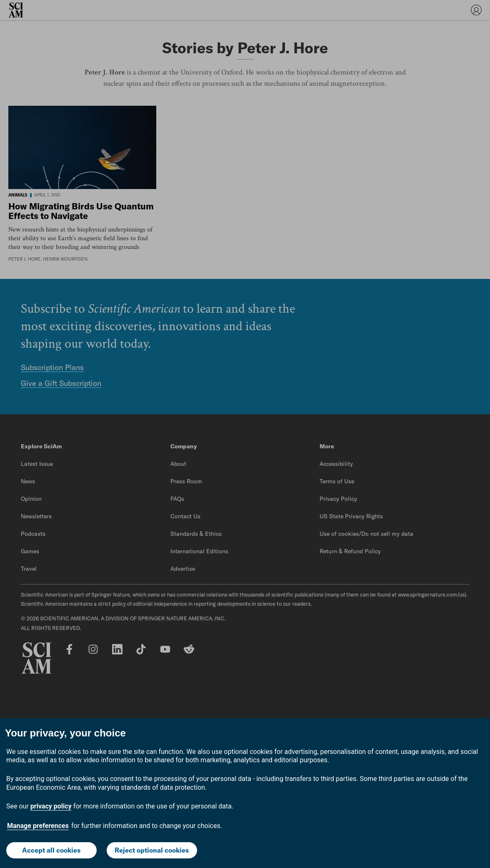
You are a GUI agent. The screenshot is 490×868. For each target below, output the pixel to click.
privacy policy (51, 806)
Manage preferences (38, 826)
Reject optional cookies (152, 850)
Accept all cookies (51, 850)
